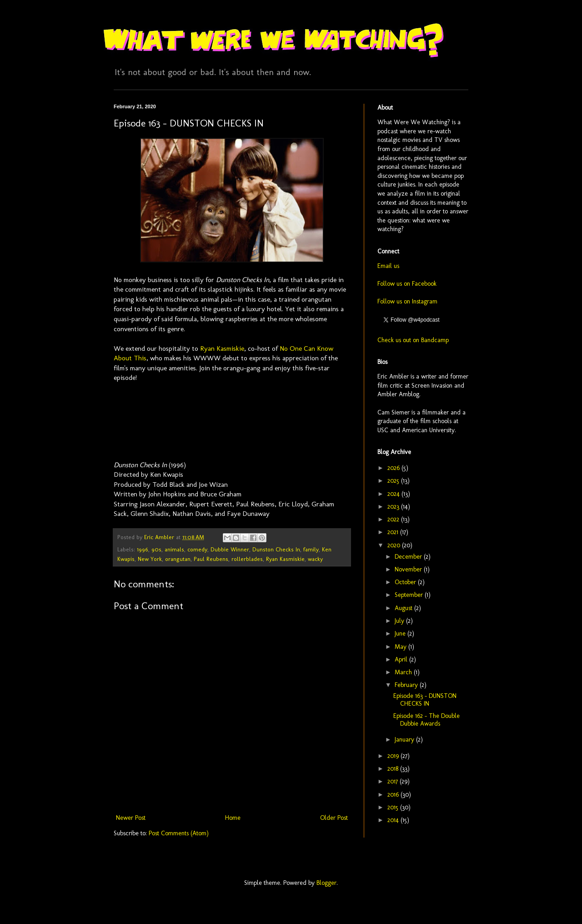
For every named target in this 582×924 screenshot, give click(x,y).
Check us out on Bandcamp (413, 340)
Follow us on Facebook (407, 284)
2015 (394, 807)
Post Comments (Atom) (179, 833)
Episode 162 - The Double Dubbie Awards (426, 720)
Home (233, 818)
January (405, 740)
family (311, 549)
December (409, 557)
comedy (197, 549)
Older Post (334, 818)
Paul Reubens (211, 559)
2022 (394, 519)
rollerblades (247, 559)
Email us (388, 266)
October (406, 582)
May (401, 647)
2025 (394, 481)
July (400, 621)
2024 (394, 494)
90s (156, 549)
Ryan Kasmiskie (222, 348)
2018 (394, 769)
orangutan (178, 559)
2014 (394, 820)
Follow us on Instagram (407, 301)
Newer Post (131, 818)
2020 (395, 545)
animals (174, 549)
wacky (315, 559)
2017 (394, 781)
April (402, 659)
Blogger (326, 883)
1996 (143, 549)
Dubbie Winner (230, 549)
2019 (394, 756)
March (404, 672)
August (404, 608)
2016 (394, 795)
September (410, 595)
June (401, 634)
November (409, 569)
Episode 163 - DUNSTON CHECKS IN (425, 700)
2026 (394, 468)
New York (150, 559)
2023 (394, 507)
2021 (394, 532)
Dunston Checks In (276, 549)
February (407, 685)
